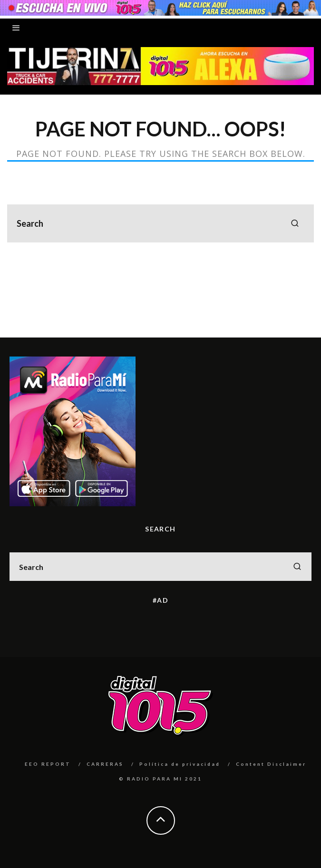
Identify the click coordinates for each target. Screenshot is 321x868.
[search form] (160, 223)
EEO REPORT (48, 764)
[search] (295, 223)
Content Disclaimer (271, 764)
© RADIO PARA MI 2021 (160, 779)
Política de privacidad (180, 764)
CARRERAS (105, 764)
